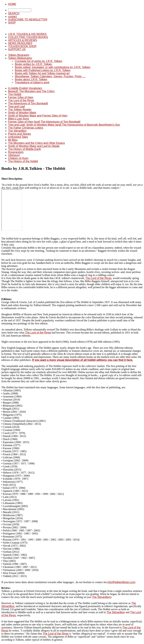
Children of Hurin (18, 158)
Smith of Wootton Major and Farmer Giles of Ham (38, 116)
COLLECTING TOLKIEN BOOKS (28, 37)
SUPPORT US (17, 49)
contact (12, 16)
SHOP (12, 23)
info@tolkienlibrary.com (121, 582)
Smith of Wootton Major (22, 113)
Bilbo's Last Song (18, 119)
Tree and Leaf (16, 106)
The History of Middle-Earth (25, 149)
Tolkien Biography (19, 55)
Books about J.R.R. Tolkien (31, 79)
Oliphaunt (14, 155)
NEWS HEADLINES (20, 43)
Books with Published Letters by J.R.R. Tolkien (43, 70)
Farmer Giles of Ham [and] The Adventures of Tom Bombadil (44, 122)
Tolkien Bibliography (20, 58)
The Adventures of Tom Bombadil (28, 103)
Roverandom (16, 152)
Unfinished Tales (18, 137)
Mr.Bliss (13, 140)
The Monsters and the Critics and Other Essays (36, 143)
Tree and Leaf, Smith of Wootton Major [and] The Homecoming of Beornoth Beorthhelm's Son (64, 125)
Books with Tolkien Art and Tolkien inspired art (42, 73)
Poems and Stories (19, 134)
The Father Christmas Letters (26, 128)
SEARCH (14, 13)
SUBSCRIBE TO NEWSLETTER (28, 20)
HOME (12, 4)
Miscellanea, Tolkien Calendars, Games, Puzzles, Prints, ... (50, 76)
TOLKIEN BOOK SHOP (22, 46)
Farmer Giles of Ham (21, 97)
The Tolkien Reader (20, 110)
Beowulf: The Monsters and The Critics (31, 91)
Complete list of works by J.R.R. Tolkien (39, 61)
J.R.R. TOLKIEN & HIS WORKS (27, 34)
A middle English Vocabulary (25, 88)
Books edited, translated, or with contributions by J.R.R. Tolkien (53, 67)
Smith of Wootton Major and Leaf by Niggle (34, 146)
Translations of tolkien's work (32, 82)
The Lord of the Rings (21, 100)
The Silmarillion (17, 131)
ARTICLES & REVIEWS (23, 40)
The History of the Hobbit (23, 161)
